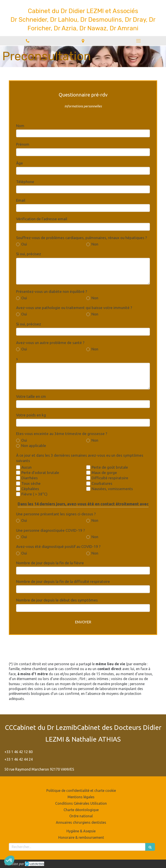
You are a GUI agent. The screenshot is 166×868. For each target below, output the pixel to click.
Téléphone (25, 182)
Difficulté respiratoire (110, 478)
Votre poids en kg (31, 415)
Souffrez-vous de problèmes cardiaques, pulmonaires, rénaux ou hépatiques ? (81, 238)
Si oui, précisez (29, 254)
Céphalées (30, 489)
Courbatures (102, 483)
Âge (20, 163)
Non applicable (33, 446)
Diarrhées (30, 478)
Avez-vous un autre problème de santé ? (50, 343)
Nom (20, 126)
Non (94, 244)
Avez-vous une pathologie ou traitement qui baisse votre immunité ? (74, 308)
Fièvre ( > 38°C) (34, 494)
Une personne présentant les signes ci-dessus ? (56, 514)
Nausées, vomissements (112, 489)
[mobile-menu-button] (138, 41)
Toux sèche (31, 483)
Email (21, 200)
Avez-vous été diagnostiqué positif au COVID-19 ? (58, 546)
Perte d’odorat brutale (40, 473)
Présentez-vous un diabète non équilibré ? (52, 291)
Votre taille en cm (31, 396)
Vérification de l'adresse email (42, 219)
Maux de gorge (104, 473)
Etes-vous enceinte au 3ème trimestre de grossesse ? (62, 434)
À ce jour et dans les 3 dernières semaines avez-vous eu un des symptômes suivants (80, 458)
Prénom (23, 144)
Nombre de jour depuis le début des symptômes (57, 600)
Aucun (26, 467)
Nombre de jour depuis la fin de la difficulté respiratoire (63, 581)
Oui (24, 244)
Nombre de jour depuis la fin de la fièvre (50, 563)
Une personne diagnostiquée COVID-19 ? (50, 530)
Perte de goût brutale (110, 467)
